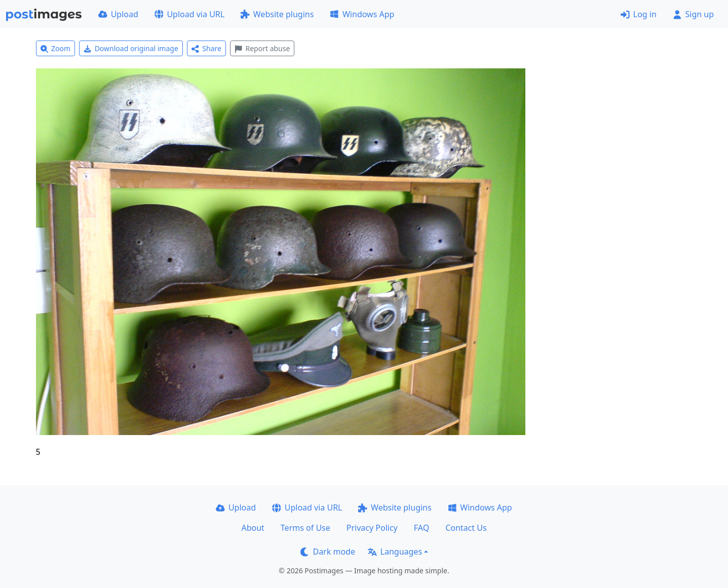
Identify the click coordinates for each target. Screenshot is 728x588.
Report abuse (262, 48)
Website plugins (277, 14)
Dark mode (328, 552)
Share (206, 48)
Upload (118, 14)
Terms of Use (305, 528)
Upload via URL (189, 14)
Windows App (362, 14)
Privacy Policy (372, 528)
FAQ (422, 528)
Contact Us (466, 528)
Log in (639, 14)
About (253, 528)
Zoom (56, 48)
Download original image (131, 48)
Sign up (693, 14)
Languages (395, 552)
